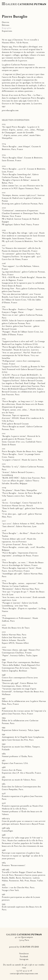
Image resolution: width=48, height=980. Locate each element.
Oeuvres (5, 22)
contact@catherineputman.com (24, 973)
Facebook (24, 956)
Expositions (7, 31)
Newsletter (24, 953)
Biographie (7, 28)
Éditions (6, 25)
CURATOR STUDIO (29, 947)
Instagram (24, 959)
